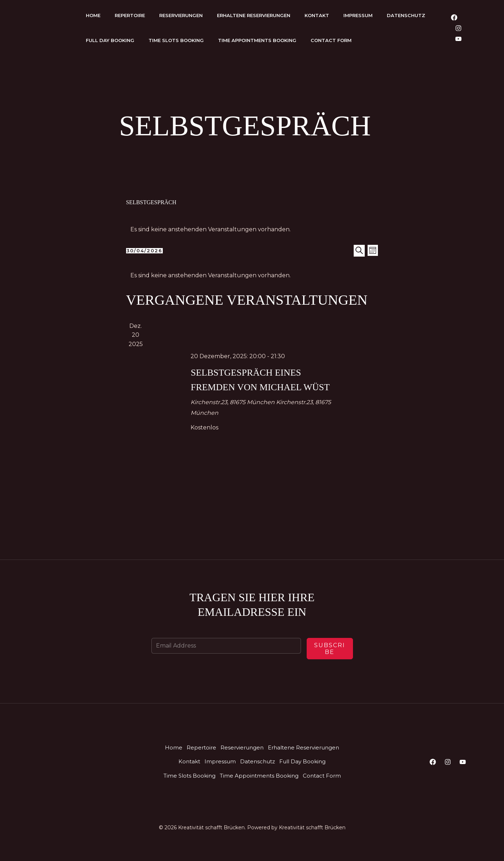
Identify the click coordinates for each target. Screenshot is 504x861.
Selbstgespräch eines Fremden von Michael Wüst (259, 386)
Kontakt (317, 15)
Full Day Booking (110, 40)
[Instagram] (458, 28)
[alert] (252, 230)
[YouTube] (458, 39)
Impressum (358, 15)
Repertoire (130, 15)
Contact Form (331, 40)
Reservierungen (181, 15)
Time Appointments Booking (257, 40)
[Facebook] (454, 17)
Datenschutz (406, 15)
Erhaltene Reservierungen (254, 15)
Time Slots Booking (176, 40)
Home (93, 15)
